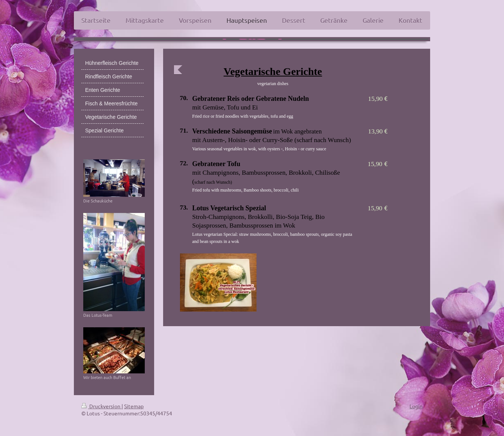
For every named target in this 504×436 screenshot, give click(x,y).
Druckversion (101, 406)
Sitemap (134, 406)
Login (416, 406)
